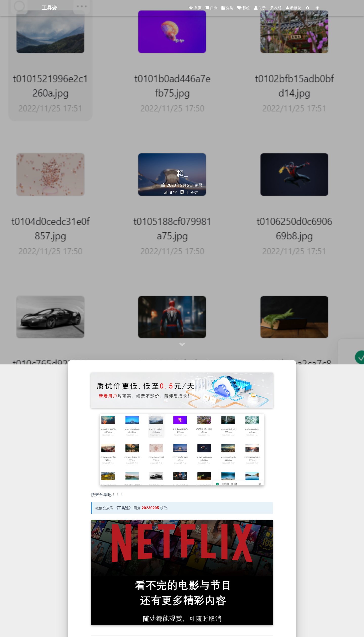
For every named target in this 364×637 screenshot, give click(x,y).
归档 (211, 8)
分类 (227, 8)
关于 (260, 8)
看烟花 (293, 8)
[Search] (308, 8)
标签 (244, 8)
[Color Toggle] (317, 8)
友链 (276, 8)
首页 (195, 8)
